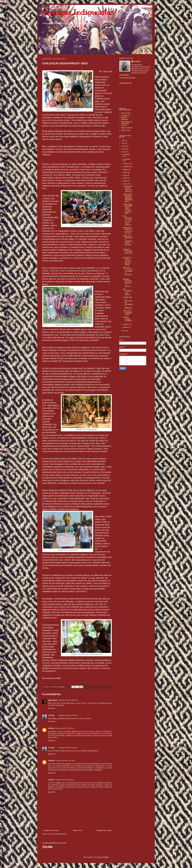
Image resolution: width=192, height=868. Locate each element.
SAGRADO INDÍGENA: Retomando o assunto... (127, 283)
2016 (123, 331)
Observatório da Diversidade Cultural (127, 124)
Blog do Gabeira (127, 128)
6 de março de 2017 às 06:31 (68, 715)
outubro (126, 164)
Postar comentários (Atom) (57, 834)
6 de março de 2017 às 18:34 (64, 780)
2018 (123, 149)
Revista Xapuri (126, 113)
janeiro (126, 327)
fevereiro (126, 324)
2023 (123, 141)
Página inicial (77, 830)
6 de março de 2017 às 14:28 (65, 761)
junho (125, 175)
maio (125, 178)
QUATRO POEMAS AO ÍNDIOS (127, 319)
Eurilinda (51, 728)
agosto (126, 169)
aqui (97, 101)
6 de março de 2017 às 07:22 (64, 728)
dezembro (127, 155)
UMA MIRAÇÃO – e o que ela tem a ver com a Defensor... (128, 221)
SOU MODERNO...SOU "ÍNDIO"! (128, 292)
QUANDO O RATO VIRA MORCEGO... (128, 252)
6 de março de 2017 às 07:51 (68, 748)
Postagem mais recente (51, 830)
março (126, 184)
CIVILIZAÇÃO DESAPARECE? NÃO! (128, 313)
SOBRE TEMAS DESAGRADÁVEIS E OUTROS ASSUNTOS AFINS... (128, 209)
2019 (123, 146)
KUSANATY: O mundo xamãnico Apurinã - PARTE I (127, 261)
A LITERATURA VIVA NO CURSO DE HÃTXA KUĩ (128, 189)
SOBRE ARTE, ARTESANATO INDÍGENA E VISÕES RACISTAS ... (128, 241)
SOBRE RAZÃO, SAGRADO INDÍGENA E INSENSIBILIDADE (128, 198)
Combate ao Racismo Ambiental (125, 118)
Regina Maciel (53, 700)
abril (125, 181)
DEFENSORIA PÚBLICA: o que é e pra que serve (128, 231)
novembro (127, 159)
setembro (127, 167)
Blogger (106, 857)
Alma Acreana (126, 130)
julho (125, 172)
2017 (123, 152)
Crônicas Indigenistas (78, 12)
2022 (123, 143)
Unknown (51, 761)
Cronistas (51, 715)
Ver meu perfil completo (127, 78)
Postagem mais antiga (104, 830)
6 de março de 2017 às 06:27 (68, 700)
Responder (52, 708)
